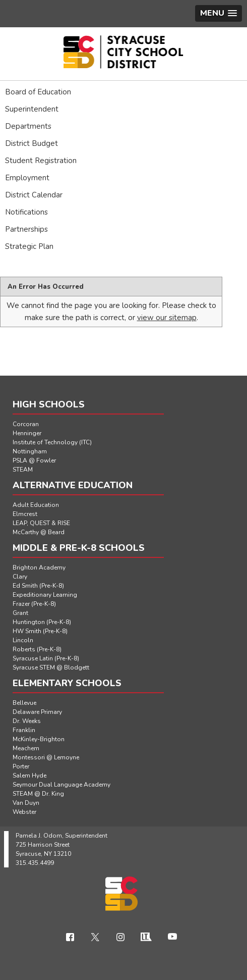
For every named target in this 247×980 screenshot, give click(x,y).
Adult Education (36, 505)
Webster (24, 812)
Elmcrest (25, 514)
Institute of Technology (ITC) (52, 442)
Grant (20, 613)
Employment (27, 178)
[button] (219, 13)
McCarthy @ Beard (39, 532)
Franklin (24, 730)
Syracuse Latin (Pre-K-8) (46, 658)
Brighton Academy (39, 568)
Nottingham (30, 451)
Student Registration (41, 161)
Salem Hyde (29, 776)
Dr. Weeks (27, 721)
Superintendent (32, 109)
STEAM (23, 470)
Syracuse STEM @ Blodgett (51, 667)
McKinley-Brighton (39, 739)
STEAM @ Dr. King (38, 794)
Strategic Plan (29, 246)
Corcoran (26, 424)
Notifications (26, 212)
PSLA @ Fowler (34, 460)
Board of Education (38, 92)
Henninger (27, 433)
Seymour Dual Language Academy (61, 785)
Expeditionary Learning (45, 595)
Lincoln (23, 640)
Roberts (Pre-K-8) (37, 649)
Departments (28, 126)
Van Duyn (26, 803)
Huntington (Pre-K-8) (42, 622)
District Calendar (34, 195)
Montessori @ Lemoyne (46, 757)
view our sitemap (167, 318)
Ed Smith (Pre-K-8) (38, 586)
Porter (21, 766)
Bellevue (24, 703)
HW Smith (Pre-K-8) (40, 631)
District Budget (32, 143)
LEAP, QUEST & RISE (41, 523)
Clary (20, 577)
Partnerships (26, 229)
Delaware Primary (37, 712)
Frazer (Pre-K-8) (34, 604)
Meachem (26, 748)
